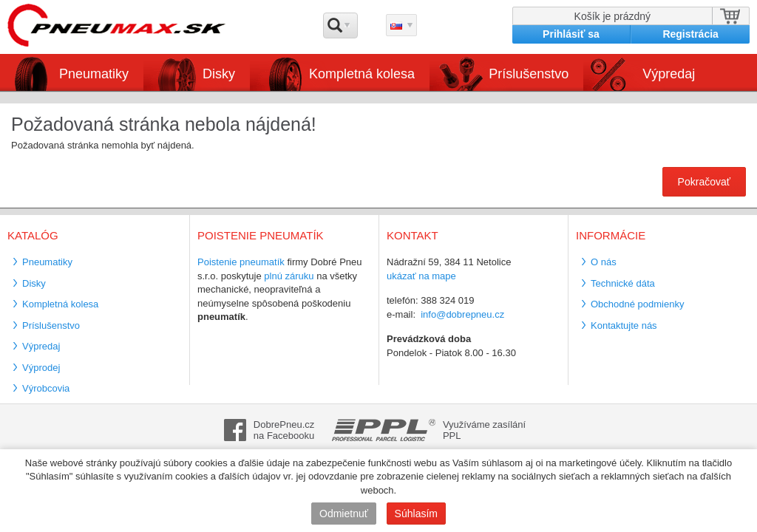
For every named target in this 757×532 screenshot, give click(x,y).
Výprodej (41, 368)
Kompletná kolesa (362, 74)
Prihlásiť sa (571, 34)
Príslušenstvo (529, 74)
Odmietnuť (344, 514)
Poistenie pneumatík (241, 262)
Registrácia (690, 34)
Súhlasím (416, 514)
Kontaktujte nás (624, 325)
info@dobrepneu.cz (462, 314)
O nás (604, 262)
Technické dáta (623, 283)
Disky (219, 74)
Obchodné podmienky (637, 304)
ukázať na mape (421, 276)
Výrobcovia (46, 388)
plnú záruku (289, 276)
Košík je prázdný (613, 16)
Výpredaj (669, 74)
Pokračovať (704, 182)
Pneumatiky (94, 74)
